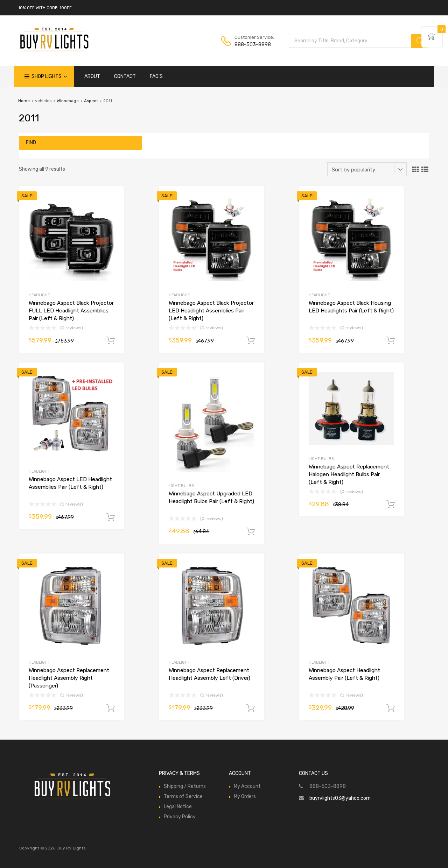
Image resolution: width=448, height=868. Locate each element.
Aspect (91, 101)
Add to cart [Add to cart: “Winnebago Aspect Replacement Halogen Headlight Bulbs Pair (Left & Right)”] (391, 504)
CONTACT (125, 76)
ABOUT (92, 76)
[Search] (420, 41)
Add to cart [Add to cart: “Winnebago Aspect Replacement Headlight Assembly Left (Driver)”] (251, 708)
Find (31, 143)
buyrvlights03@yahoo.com (340, 798)
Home (24, 101)
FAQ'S (156, 76)
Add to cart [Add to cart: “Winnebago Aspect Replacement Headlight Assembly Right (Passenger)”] (111, 708)
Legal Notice (178, 807)
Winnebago (68, 101)
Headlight (39, 295)
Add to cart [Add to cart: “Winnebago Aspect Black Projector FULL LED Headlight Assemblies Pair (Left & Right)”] (111, 341)
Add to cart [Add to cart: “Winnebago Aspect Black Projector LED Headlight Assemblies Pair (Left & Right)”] (251, 341)
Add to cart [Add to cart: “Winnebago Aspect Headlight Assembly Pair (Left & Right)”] (391, 708)
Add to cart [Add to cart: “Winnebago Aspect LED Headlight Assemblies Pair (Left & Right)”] (111, 517)
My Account (247, 786)
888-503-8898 (252, 44)
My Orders (245, 796)
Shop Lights (49, 77)
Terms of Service (183, 796)
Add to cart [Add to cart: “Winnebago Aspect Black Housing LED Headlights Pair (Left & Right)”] (391, 341)
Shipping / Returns (185, 786)
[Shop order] (367, 169)
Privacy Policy (180, 817)
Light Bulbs (181, 486)
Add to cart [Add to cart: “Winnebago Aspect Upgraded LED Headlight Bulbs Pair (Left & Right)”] (251, 532)
